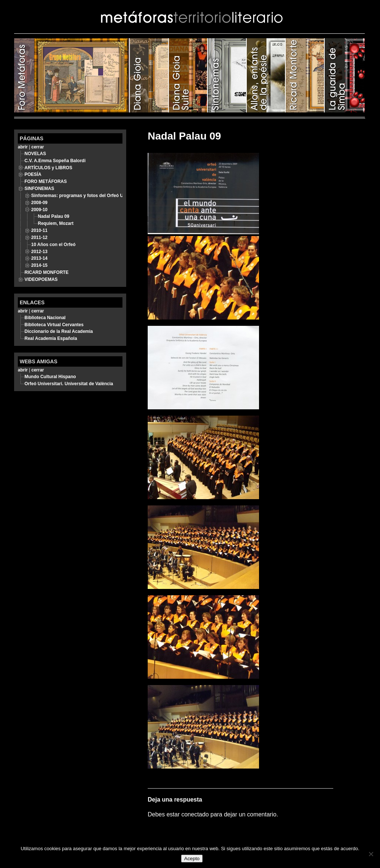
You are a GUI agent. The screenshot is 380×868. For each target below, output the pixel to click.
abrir (23, 147)
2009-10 (39, 210)
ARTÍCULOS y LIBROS (188, 75)
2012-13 (39, 252)
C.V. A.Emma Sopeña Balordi (55, 161)
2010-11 (39, 230)
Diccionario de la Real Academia (59, 331)
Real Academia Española (51, 338)
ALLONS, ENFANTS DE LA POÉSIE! (266, 75)
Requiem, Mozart (56, 223)
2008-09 (39, 203)
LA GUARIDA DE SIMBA (345, 75)
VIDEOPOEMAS (41, 279)
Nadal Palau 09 (54, 216)
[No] (371, 854)
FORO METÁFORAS (72, 75)
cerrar (37, 147)
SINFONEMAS (227, 75)
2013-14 (39, 258)
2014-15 (39, 265)
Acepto (192, 859)
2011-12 (39, 238)
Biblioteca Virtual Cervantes (54, 325)
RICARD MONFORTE (305, 75)
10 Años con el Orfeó (53, 245)
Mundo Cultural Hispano (50, 377)
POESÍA (149, 75)
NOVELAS (35, 154)
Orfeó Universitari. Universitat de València (69, 384)
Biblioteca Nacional (45, 318)
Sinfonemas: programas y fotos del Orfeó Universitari (88, 196)
